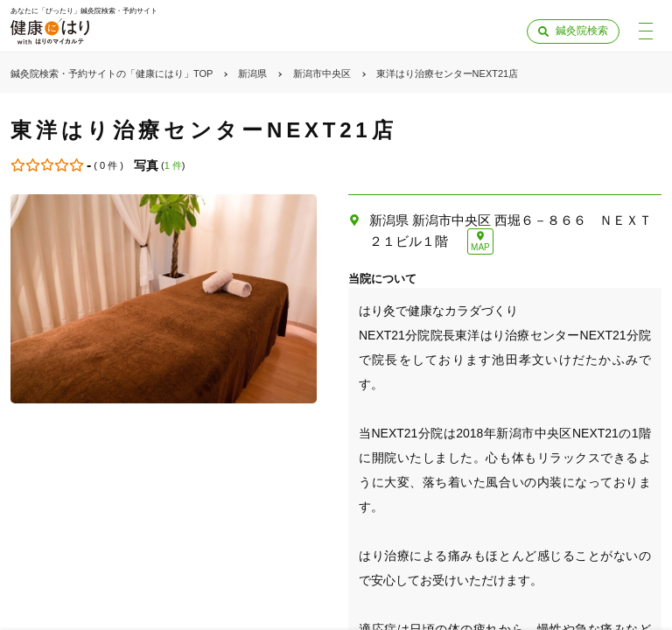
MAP (480, 247)
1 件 (173, 165)
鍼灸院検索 (582, 31)
